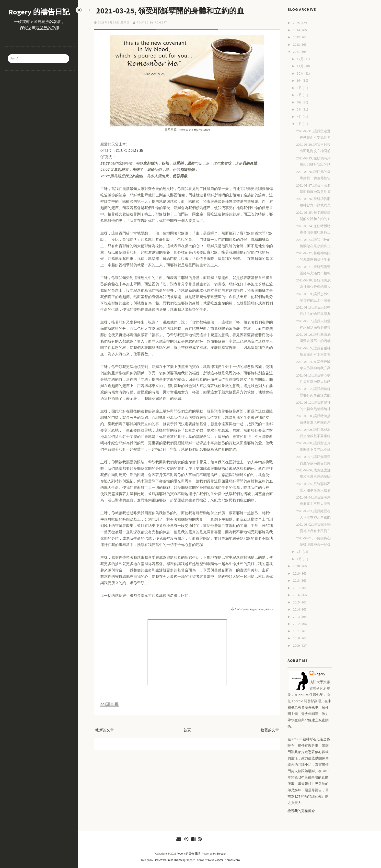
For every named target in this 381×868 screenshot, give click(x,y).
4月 (300, 117)
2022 (297, 45)
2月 (300, 552)
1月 (300, 559)
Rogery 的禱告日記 (39, 12)
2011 (297, 631)
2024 (297, 30)
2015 (297, 602)
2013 (297, 617)
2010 (297, 638)
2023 (297, 37)
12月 (301, 59)
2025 (297, 23)
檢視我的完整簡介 (301, 811)
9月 (300, 80)
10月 (301, 73)
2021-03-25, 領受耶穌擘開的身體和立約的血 (172, 11)
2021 (297, 52)
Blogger (221, 853)
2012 (297, 624)
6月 (300, 102)
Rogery (320, 674)
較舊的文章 (270, 730)
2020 (297, 566)
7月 (300, 95)
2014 (297, 609)
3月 (300, 124)
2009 (297, 645)
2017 (297, 588)
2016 (297, 595)
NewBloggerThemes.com (224, 860)
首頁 (187, 730)
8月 (300, 88)
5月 (300, 109)
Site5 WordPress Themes (169, 860)
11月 (301, 66)
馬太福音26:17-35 (129, 150)
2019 (297, 573)
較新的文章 (105, 730)
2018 (297, 580)
